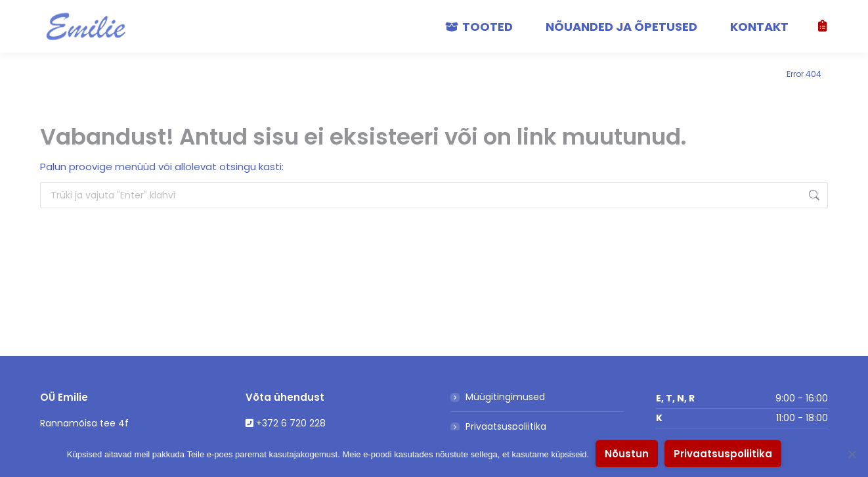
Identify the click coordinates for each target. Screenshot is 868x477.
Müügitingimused (505, 397)
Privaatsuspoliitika (506, 426)
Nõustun (627, 454)
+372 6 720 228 (291, 423)
